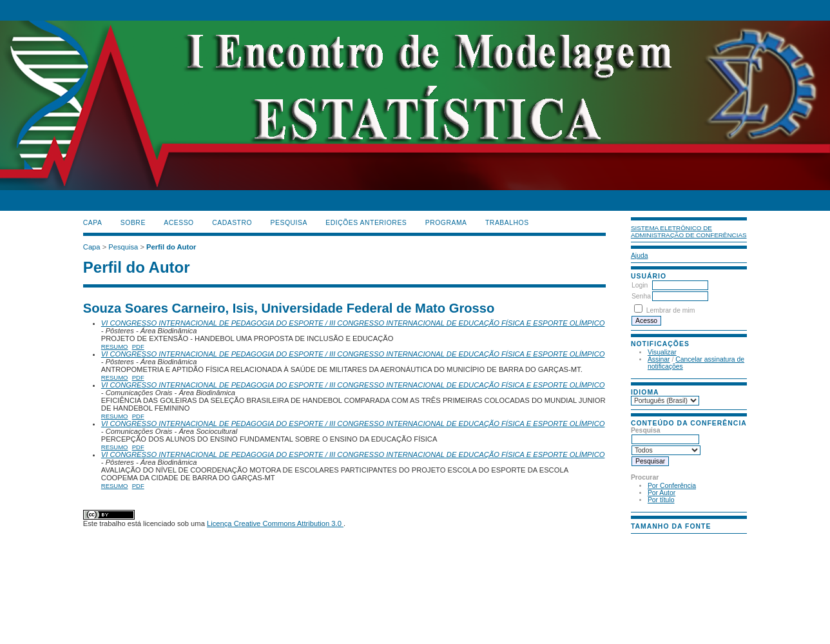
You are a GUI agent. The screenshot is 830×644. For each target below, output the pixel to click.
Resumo (115, 346)
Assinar (659, 359)
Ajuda (640, 256)
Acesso (179, 223)
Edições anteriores (366, 223)
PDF (138, 346)
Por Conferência (672, 486)
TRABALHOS (507, 223)
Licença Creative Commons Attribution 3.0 (275, 523)
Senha (641, 296)
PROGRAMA (446, 223)
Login (640, 285)
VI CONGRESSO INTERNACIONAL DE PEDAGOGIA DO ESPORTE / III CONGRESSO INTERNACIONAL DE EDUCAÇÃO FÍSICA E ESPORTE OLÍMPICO (353, 323)
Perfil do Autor (171, 247)
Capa (93, 223)
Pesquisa (289, 223)
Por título (661, 500)
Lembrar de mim (671, 310)
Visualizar (662, 352)
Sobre (133, 223)
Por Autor (661, 493)
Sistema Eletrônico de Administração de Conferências (689, 231)
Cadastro (232, 223)
